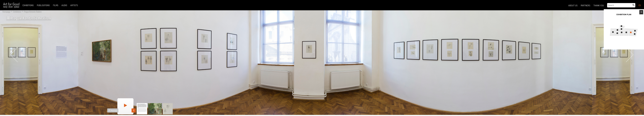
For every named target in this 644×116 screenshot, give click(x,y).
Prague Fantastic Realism (33, 12)
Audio (64, 5)
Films (56, 5)
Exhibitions (17, 12)
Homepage (6, 12)
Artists (74, 5)
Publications (43, 5)
